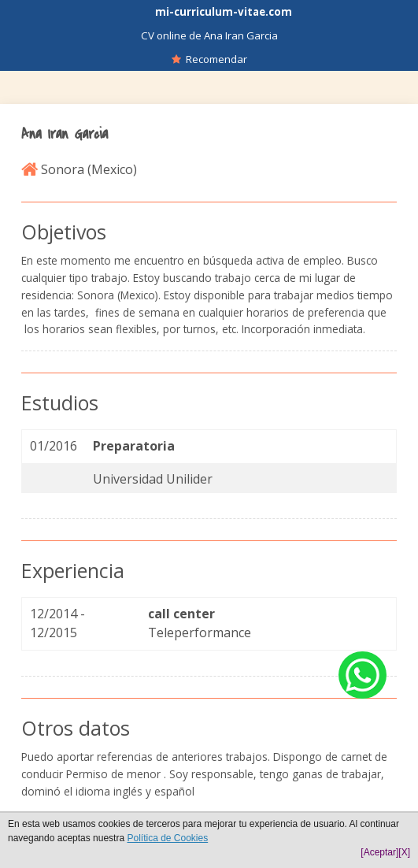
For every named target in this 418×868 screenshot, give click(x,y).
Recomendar (209, 59)
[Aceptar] (379, 852)
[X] (404, 852)
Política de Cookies (167, 838)
